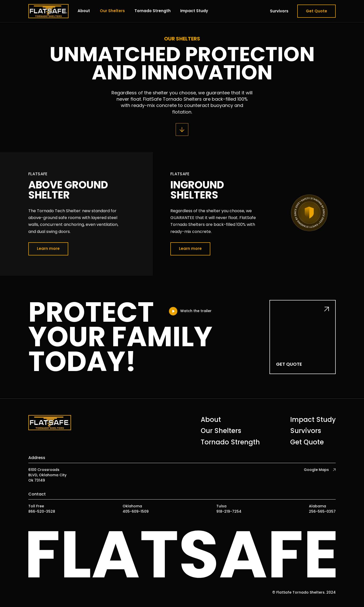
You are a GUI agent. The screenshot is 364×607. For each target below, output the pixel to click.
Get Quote (316, 11)
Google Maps (316, 470)
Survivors (279, 11)
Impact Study (194, 11)
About (84, 11)
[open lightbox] (190, 311)
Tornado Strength (153, 11)
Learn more (48, 248)
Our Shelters (112, 11)
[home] (49, 11)
